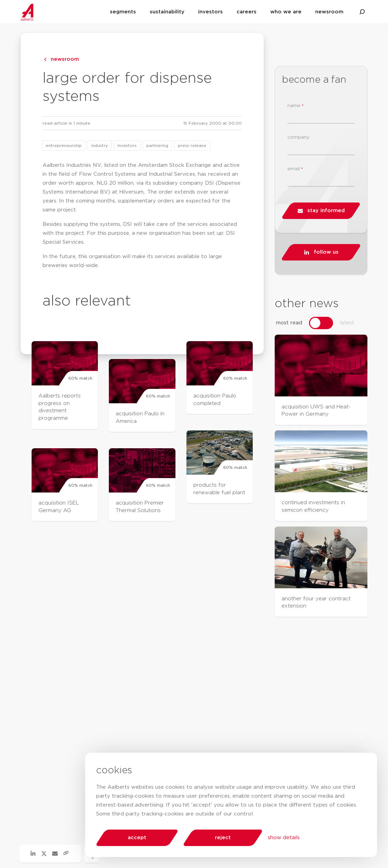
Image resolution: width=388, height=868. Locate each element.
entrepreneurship (64, 146)
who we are (286, 12)
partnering (157, 146)
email (295, 169)
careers (247, 12)
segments (123, 12)
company (298, 137)
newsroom (329, 12)
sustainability (167, 12)
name (295, 106)
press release (192, 146)
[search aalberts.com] (362, 12)
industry (100, 146)
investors (210, 12)
